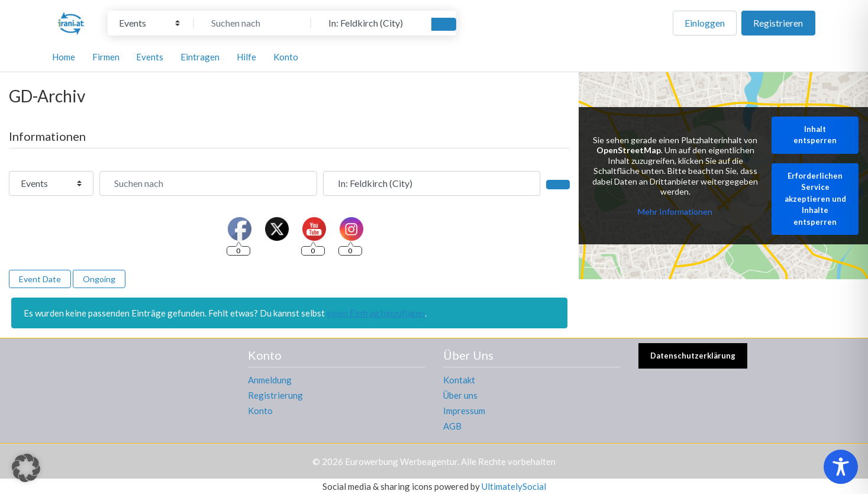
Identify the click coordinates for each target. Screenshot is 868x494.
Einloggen (705, 23)
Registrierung (275, 395)
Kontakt (459, 380)
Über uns (460, 395)
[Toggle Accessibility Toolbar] (841, 467)
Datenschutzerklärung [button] (693, 356)
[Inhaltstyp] (149, 23)
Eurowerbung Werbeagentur (401, 461)
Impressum (464, 411)
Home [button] (64, 57)
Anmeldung (270, 380)
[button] (26, 468)
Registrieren (778, 23)
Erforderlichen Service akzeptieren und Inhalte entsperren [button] (815, 199)
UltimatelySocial (514, 486)
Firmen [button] (106, 57)
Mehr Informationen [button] (675, 212)
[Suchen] (444, 24)
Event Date (40, 279)
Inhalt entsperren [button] (815, 135)
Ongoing (99, 279)
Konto (260, 411)
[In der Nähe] (370, 23)
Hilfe (246, 57)
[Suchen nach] (253, 23)
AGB (452, 426)
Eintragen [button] (200, 57)
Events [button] (150, 57)
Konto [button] (286, 57)
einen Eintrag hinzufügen (376, 313)
